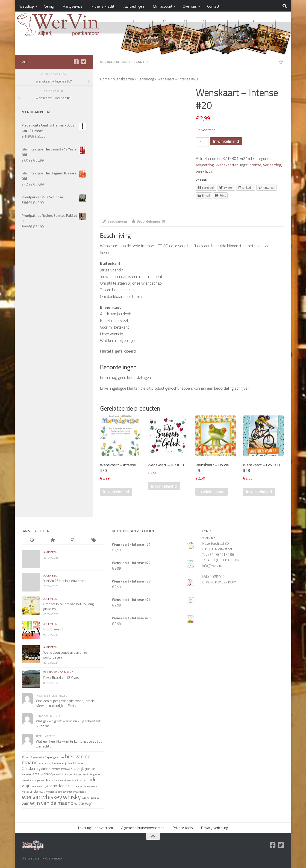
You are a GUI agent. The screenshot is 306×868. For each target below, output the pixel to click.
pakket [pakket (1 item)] (82, 780)
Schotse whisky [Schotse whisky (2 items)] (79, 786)
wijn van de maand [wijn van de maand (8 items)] (52, 803)
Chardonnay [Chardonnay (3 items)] (31, 768)
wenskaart (205, 172)
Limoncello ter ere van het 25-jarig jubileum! (68, 606)
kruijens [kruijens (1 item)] (69, 774)
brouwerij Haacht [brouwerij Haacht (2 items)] (64, 763)
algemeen (50, 552)
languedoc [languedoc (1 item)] (95, 774)
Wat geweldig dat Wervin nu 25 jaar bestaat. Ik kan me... (69, 724)
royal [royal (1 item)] (45, 786)
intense (255, 165)
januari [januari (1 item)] (56, 774)
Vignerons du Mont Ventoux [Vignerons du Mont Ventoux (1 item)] (60, 792)
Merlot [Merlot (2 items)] (51, 780)
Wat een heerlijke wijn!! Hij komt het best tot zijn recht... (69, 744)
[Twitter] (83, 62)
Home (105, 79)
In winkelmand (226, 141)
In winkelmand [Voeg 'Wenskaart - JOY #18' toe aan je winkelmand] (164, 486)
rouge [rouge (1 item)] (39, 786)
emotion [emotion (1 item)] (56, 769)
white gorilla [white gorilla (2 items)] (90, 798)
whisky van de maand (58, 672)
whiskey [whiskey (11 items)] (52, 797)
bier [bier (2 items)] (62, 757)
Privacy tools (183, 828)
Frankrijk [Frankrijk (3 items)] (77, 768)
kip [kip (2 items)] (62, 774)
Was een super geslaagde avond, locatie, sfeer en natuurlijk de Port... (66, 703)
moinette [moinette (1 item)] (61, 780)
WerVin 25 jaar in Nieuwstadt (65, 581)
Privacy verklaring (215, 828)
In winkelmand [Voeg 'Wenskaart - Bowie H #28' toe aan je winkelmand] (259, 492)
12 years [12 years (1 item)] (34, 757)
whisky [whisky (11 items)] (72, 797)
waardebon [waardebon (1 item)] (80, 792)
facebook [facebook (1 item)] (65, 769)
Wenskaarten (136, 62)
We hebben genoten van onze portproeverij (65, 655)
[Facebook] (76, 62)
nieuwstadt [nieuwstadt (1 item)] (72, 780)
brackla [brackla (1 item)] (48, 763)
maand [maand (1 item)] (25, 780)
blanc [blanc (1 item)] (41, 763)
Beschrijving (115, 221)
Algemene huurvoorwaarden (143, 828)
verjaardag (272, 165)
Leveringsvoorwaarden (96, 828)
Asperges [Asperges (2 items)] (51, 757)
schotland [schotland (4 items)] (58, 786)
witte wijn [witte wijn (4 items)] (83, 803)
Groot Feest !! (53, 629)
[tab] (115, 223)
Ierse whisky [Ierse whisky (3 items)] (42, 774)
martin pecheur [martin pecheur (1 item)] (37, 780)
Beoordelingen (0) (148, 221)
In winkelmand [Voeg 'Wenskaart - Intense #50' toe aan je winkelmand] (116, 492)
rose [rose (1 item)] (34, 786)
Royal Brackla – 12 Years (61, 678)
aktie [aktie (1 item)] (41, 757)
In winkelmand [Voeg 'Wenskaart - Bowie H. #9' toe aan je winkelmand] (212, 492)
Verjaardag (111, 62)
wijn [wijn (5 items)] (25, 803)
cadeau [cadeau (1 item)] (81, 763)
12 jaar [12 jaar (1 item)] (25, 757)
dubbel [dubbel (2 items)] (46, 769)
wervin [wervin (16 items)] (31, 797)
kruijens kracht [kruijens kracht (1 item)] (82, 774)
